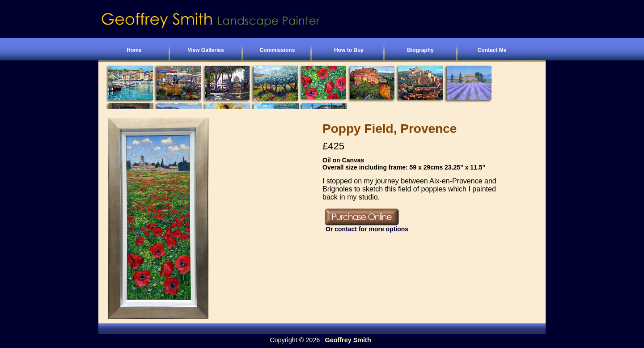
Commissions (278, 50)
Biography (420, 50)
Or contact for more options (367, 229)
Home (134, 50)
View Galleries (205, 50)
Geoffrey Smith (348, 340)
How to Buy (349, 50)
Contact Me (492, 50)
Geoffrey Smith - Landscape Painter (255, 20)
